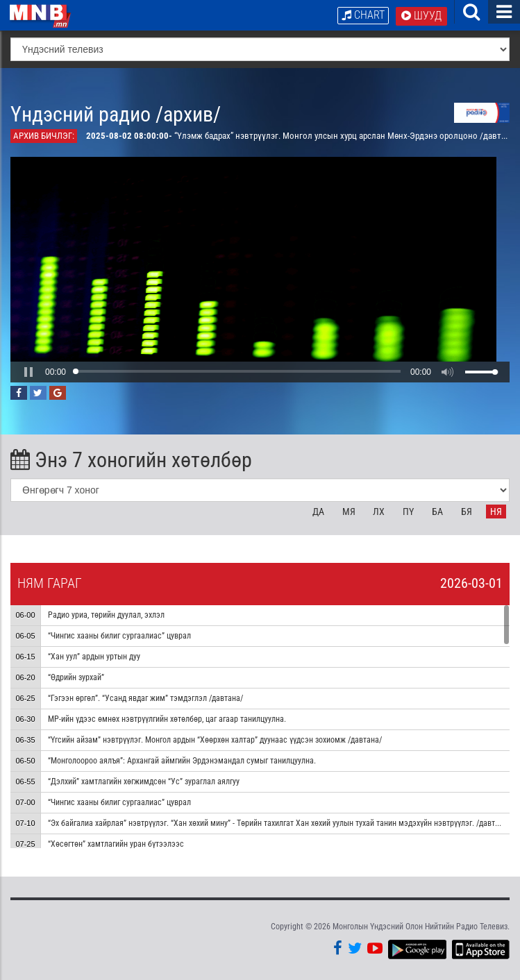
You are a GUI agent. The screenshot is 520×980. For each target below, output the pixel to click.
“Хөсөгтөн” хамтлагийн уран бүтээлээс (116, 844)
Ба (437, 512)
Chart (363, 15)
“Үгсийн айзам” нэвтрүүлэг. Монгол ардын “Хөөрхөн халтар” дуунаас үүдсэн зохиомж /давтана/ (215, 740)
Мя (349, 512)
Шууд (421, 16)
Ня (496, 512)
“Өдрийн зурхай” (76, 677)
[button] (28, 372)
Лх (379, 512)
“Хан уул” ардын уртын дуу (94, 657)
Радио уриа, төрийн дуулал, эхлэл (106, 615)
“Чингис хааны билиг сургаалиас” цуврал (119, 636)
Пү (408, 512)
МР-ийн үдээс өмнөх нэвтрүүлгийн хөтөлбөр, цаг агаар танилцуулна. (167, 719)
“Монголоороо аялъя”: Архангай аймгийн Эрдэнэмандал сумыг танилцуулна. (182, 761)
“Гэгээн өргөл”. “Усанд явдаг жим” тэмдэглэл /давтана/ (145, 698)
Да (318, 512)
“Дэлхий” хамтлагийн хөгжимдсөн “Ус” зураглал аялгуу (144, 782)
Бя (467, 512)
